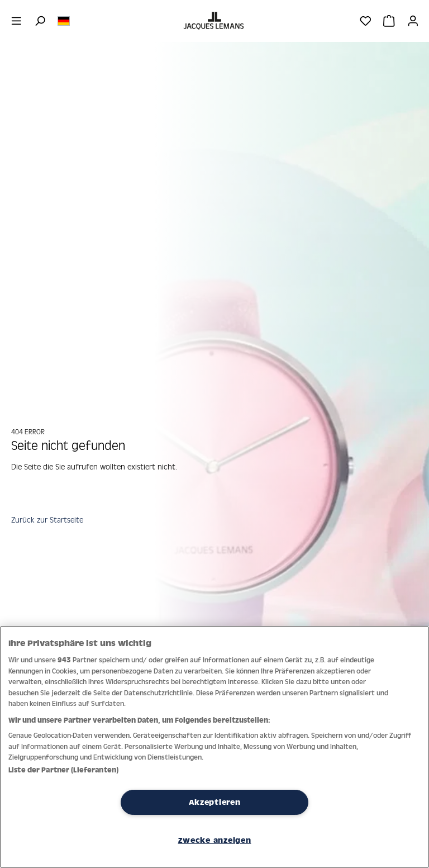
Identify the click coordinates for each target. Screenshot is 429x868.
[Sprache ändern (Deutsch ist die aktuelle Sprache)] (64, 20)
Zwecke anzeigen (215, 840)
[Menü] (16, 21)
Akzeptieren (215, 802)
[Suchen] (40, 21)
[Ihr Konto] (413, 21)
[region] (214, 747)
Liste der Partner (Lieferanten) (63, 770)
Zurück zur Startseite (47, 520)
